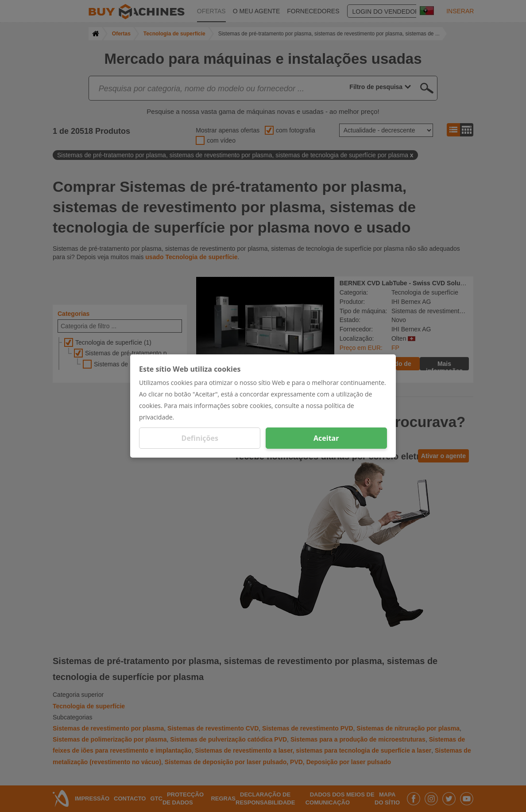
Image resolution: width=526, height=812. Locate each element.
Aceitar (326, 438)
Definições (200, 438)
